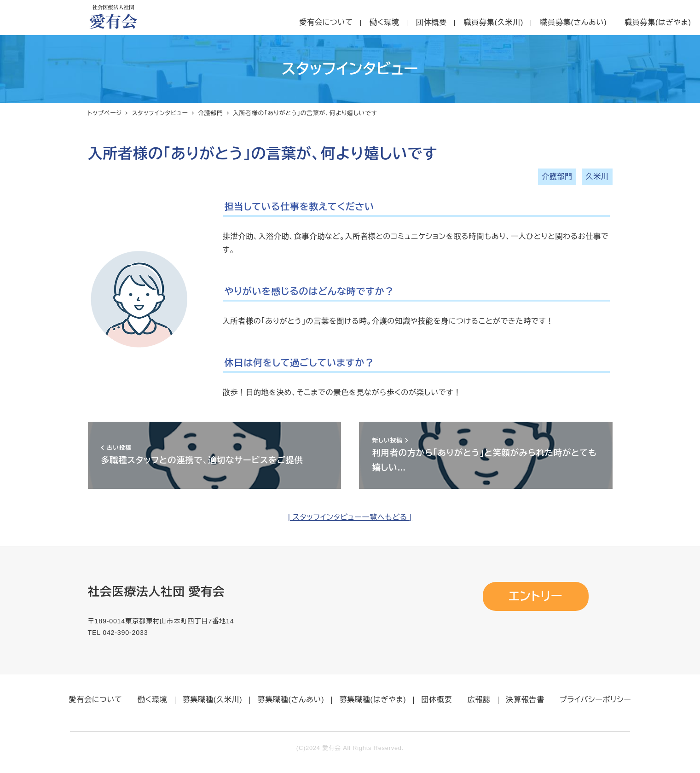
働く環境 (153, 700)
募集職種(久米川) (213, 700)
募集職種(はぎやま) (373, 700)
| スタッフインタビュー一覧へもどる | (350, 517)
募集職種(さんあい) (291, 700)
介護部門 (557, 177)
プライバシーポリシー (596, 700)
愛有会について (95, 700)
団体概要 (437, 700)
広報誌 (479, 700)
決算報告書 (525, 700)
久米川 (597, 177)
